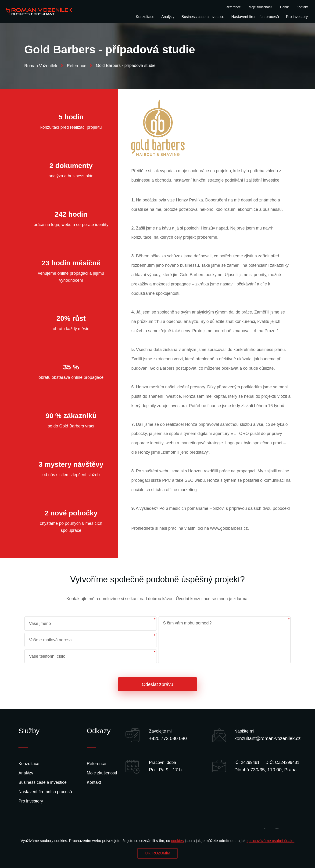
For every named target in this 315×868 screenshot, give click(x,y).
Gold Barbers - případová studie (126, 66)
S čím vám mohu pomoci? (187, 623)
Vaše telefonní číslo (47, 656)
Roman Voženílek (44, 66)
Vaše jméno (40, 624)
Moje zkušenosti (260, 7)
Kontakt (302, 7)
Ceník (285, 7)
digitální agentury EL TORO (223, 434)
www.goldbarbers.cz (229, 528)
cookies (177, 841)
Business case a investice (203, 17)
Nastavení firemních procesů (255, 17)
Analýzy (168, 17)
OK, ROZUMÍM (157, 853)
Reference (233, 7)
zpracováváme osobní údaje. (270, 841)
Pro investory (297, 17)
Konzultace (145, 17)
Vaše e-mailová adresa (50, 640)
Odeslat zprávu (158, 684)
